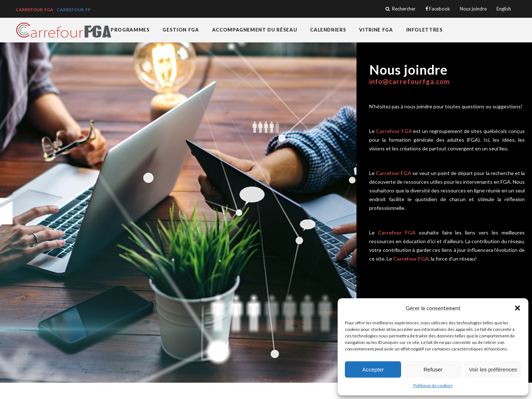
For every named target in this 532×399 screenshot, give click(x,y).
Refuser (433, 369)
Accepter (373, 369)
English (504, 9)
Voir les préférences (493, 369)
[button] (517, 308)
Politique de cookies (433, 385)
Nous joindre (473, 9)
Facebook (438, 9)
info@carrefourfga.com (410, 81)
